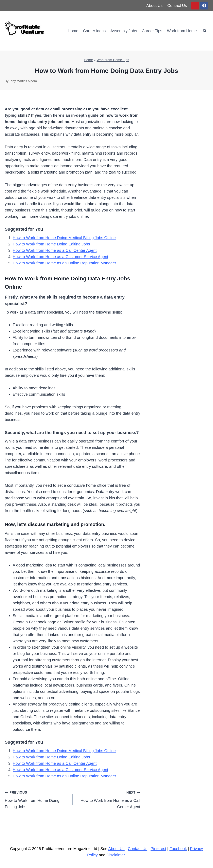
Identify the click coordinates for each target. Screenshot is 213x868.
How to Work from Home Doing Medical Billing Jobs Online (64, 238)
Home (73, 31)
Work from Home (182, 31)
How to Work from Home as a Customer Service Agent (60, 257)
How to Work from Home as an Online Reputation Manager (64, 263)
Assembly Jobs (124, 31)
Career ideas (94, 31)
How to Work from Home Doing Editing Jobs (51, 244)
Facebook (178, 849)
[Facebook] (204, 6)
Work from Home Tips (113, 60)
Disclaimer (116, 855)
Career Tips (152, 31)
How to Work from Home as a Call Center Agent (55, 250)
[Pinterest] (195, 6)
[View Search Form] (205, 31)
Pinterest (158, 849)
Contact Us (177, 6)
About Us (154, 6)
